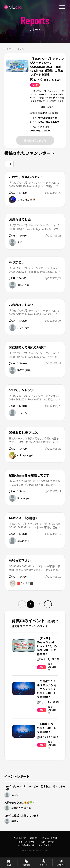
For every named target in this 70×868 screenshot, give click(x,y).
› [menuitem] (48, 604)
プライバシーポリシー (27, 842)
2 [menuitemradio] (39, 604)
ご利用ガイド (20, 838)
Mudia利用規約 (50, 838)
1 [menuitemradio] (31, 604)
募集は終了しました (35, 140)
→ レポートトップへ (14, 49)
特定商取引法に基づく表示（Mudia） (35, 845)
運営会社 (34, 838)
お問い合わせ (47, 842)
